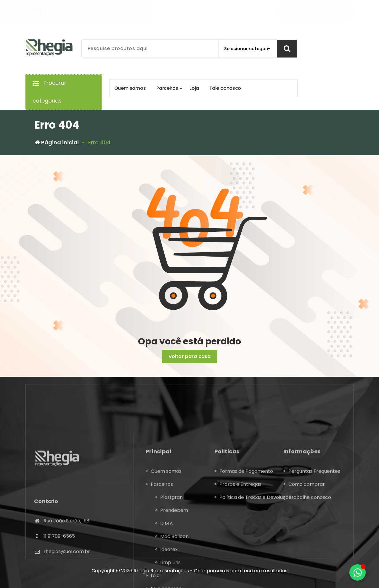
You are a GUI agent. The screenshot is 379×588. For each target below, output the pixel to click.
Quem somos (166, 545)
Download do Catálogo (315, 11)
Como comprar (307, 558)
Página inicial (57, 142)
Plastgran (171, 571)
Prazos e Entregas (240, 558)
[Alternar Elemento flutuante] (358, 572)
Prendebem (174, 584)
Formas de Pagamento (246, 545)
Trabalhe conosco (310, 571)
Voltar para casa (190, 357)
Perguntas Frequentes (314, 545)
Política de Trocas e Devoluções (257, 571)
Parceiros (162, 558)
